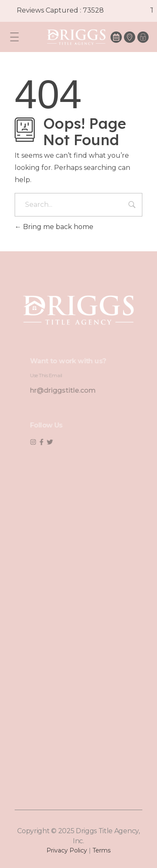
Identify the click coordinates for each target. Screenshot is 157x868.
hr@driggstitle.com (69, 390)
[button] (143, 37)
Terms (102, 850)
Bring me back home (54, 227)
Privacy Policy (67, 850)
